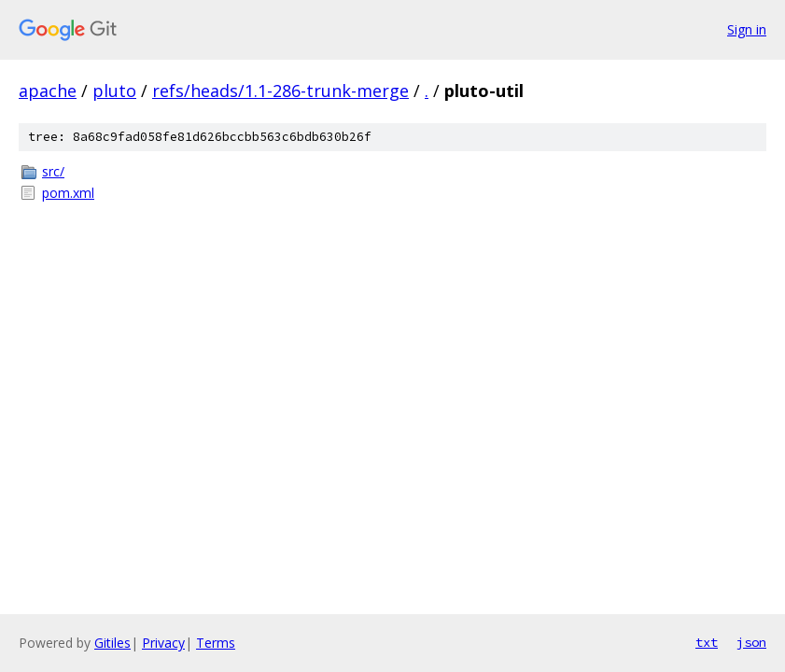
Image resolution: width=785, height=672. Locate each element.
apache (48, 91)
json (751, 642)
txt (707, 642)
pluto (114, 91)
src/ (53, 171)
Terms (216, 643)
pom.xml (68, 193)
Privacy (163, 643)
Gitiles (112, 643)
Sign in (747, 29)
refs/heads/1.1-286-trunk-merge (280, 91)
